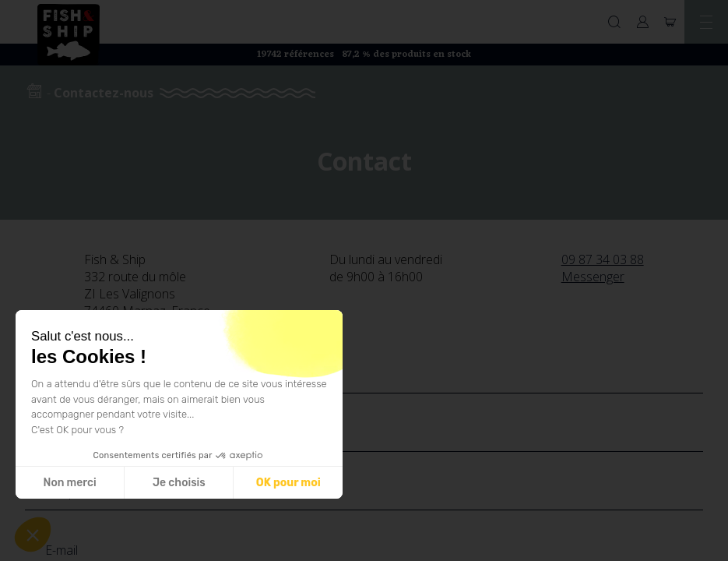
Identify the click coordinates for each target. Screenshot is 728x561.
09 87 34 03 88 (603, 259)
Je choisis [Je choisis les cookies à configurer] (179, 483)
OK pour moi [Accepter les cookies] (288, 483)
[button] (33, 535)
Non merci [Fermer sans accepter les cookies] (69, 483)
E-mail (62, 550)
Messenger (593, 277)
